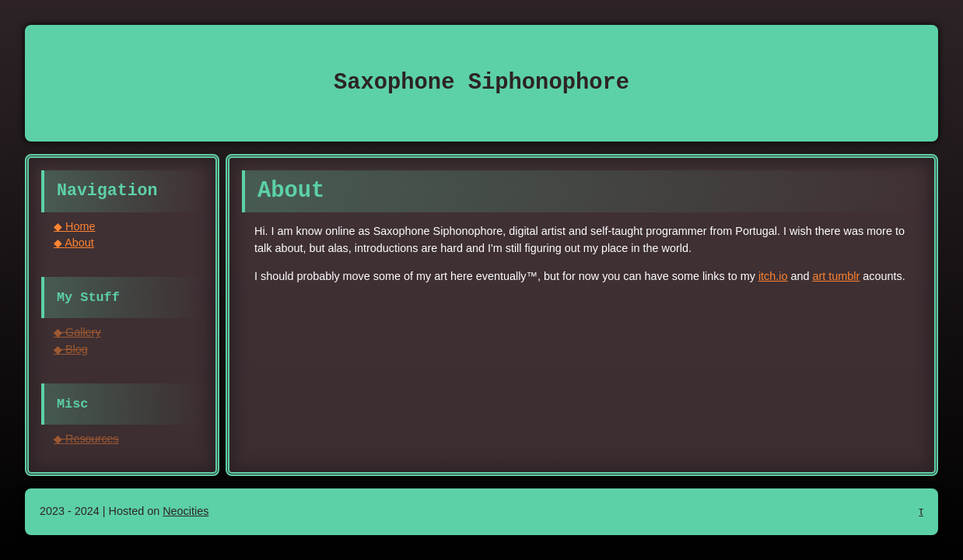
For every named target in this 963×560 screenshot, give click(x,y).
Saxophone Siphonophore (481, 83)
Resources (92, 439)
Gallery (83, 332)
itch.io (773, 276)
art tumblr (837, 276)
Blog (77, 349)
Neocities (186, 511)
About (79, 243)
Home (80, 226)
